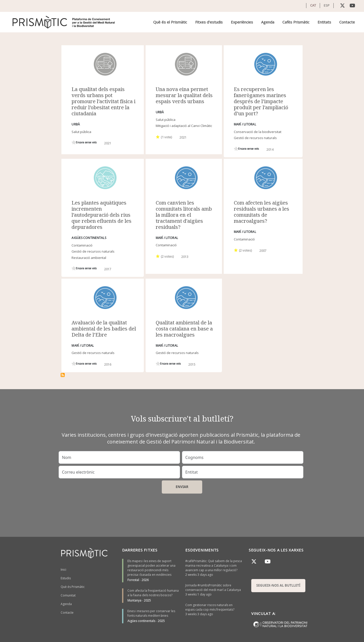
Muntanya (134, 600)
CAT (313, 5)
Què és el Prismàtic (170, 22)
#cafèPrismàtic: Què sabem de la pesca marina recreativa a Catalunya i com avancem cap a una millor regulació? (214, 566)
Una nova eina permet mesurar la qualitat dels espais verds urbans (184, 95)
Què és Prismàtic (73, 587)
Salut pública (81, 132)
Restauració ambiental (89, 258)
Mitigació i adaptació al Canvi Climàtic (184, 126)
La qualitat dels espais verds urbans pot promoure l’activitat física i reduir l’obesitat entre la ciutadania (104, 101)
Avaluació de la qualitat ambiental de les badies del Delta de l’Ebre (104, 329)
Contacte (347, 22)
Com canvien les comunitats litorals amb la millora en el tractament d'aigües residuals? (184, 215)
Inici (63, 570)
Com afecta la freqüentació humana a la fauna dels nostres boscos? (153, 593)
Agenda (268, 22)
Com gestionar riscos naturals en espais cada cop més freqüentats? (210, 607)
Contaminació (82, 245)
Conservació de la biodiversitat (258, 132)
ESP (327, 5)
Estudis (66, 578)
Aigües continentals (141, 621)
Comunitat (68, 595)
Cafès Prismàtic (296, 22)
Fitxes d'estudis (209, 22)
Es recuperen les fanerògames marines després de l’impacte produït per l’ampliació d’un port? (261, 101)
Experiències (242, 22)
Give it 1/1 (74, 142)
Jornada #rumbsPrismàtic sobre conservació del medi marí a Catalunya (213, 588)
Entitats (324, 22)
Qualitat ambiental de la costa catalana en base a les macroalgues (184, 329)
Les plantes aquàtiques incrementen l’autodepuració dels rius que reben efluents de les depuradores (101, 215)
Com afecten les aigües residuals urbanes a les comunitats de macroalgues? (261, 212)
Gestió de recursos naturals (255, 138)
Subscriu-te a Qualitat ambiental (63, 375)
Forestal (133, 580)
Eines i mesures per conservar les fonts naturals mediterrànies (151, 613)
